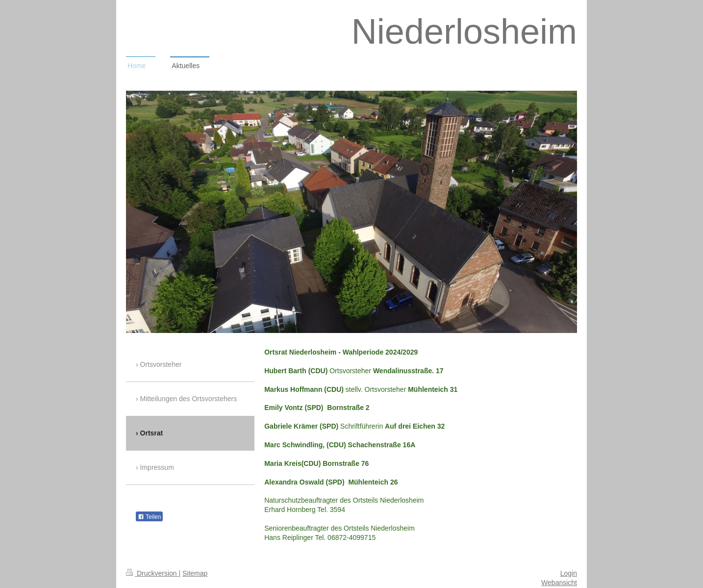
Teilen (149, 517)
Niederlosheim (464, 31)
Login (569, 573)
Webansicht (559, 583)
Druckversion (152, 573)
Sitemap (195, 573)
